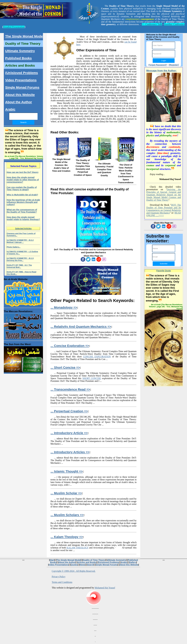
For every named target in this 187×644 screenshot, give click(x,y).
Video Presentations (21, 80)
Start (52, 560)
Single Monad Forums (22, 87)
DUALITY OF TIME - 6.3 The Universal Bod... (19, 266)
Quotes (74, 565)
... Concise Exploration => (70, 346)
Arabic (10, 109)
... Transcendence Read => (70, 389)
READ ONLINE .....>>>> (164, 214)
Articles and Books (20, 66)
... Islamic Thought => (67, 471)
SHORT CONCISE (92, 378)
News (82, 565)
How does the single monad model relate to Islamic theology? (23, 218)
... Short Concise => (65, 368)
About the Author (19, 102)
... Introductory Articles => (70, 452)
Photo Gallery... (14, 247)
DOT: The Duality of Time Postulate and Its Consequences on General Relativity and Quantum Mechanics (164, 209)
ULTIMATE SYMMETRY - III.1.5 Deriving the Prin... (20, 259)
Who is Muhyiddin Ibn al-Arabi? (22, 195)
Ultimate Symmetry (20, 51)
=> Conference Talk (152, 24)
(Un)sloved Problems (22, 73)
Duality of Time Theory (23, 44)
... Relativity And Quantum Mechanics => (81, 327)
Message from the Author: (162, 71)
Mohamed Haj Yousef (105, 588)
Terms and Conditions (62, 582)
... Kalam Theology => (67, 537)
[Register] (174, 65)
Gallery (133, 562)
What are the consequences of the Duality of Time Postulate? (22, 211)
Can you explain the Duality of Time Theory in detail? (22, 188)
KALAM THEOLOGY (78, 548)
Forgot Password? (158, 65)
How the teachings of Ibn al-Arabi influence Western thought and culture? (23, 202)
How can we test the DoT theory (23, 172)
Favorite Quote (164, 271)
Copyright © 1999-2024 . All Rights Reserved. (74, 571)
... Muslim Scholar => (66, 493)
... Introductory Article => (69, 433)
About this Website (20, 95)
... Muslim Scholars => (67, 515)
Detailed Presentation (14, 27)
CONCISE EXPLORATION (97, 357)
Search (90, 565)
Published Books (19, 58)
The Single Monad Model (24, 36)
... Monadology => (64, 307)
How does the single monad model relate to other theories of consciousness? (23, 180)
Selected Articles (23, 228)
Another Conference (174, 24)
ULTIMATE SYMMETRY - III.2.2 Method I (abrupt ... (20, 241)
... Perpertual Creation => (69, 411)
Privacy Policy (59, 577)
